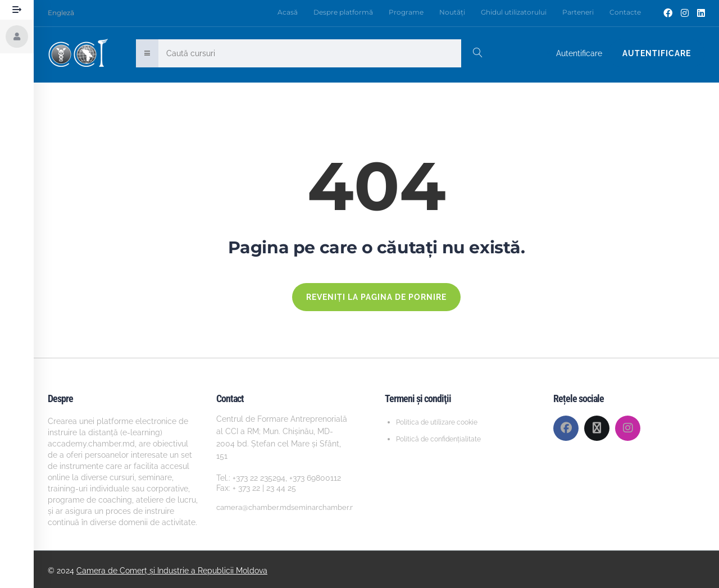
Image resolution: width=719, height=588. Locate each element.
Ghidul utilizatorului (514, 12)
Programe (406, 12)
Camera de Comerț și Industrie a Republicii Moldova (172, 571)
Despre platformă (343, 12)
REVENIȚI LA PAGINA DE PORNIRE (376, 297)
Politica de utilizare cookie (437, 422)
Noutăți (452, 12)
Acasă (288, 12)
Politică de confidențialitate (438, 439)
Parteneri (578, 12)
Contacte (625, 12)
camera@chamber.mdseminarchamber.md (289, 507)
